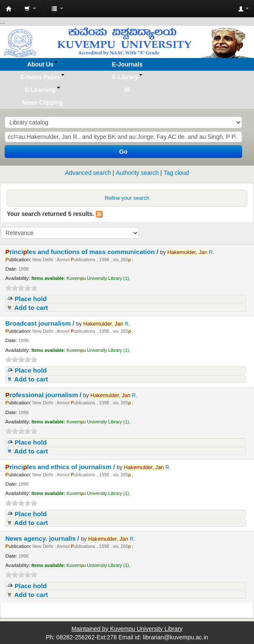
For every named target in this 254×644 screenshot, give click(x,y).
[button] (30, 8)
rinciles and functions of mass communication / (82, 252)
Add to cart (31, 308)
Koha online (9, 9)
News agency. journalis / (43, 538)
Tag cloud (176, 173)
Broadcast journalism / (40, 323)
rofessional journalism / (44, 395)
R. (191, 252)
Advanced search (88, 173)
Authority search (137, 173)
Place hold (31, 299)
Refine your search (127, 198)
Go (123, 152)
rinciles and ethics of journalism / (61, 467)
